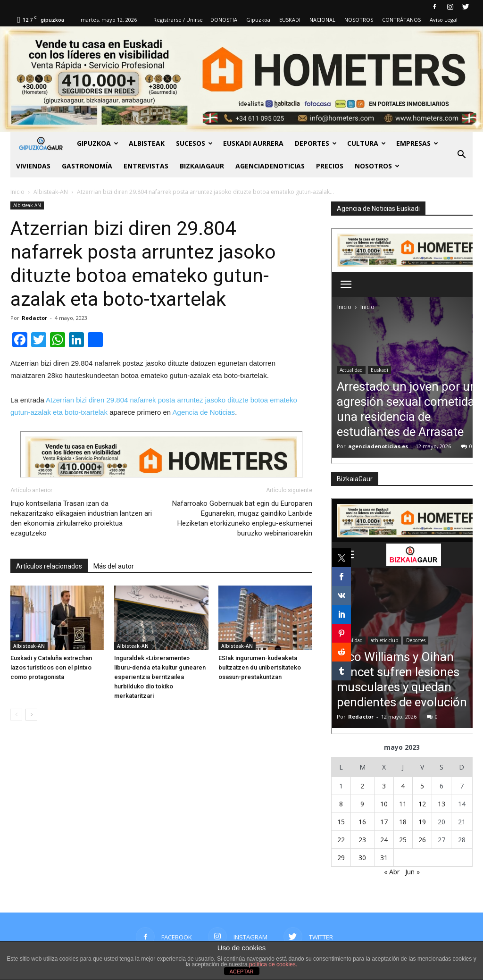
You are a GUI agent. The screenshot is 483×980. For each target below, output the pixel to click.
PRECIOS (330, 166)
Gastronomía (87, 166)
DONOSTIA (224, 20)
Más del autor (114, 566)
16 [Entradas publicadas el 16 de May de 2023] (362, 822)
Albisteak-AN (27, 205)
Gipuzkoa (258, 20)
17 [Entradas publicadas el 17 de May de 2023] (384, 822)
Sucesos (194, 143)
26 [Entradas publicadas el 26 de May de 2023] (422, 840)
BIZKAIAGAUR (202, 166)
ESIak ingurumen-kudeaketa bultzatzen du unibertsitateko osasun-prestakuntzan (260, 667)
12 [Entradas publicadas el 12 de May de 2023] (422, 804)
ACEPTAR (241, 972)
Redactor (34, 318)
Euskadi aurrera (253, 143)
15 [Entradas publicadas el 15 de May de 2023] (341, 822)
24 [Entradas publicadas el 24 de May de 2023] (384, 840)
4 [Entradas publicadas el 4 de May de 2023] (403, 786)
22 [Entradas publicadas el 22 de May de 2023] (341, 840)
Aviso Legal (444, 20)
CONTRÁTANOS (401, 20)
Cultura (366, 143)
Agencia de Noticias (204, 412)
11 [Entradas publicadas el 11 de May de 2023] (403, 804)
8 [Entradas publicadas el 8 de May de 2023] (341, 804)
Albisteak (147, 143)
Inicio (17, 192)
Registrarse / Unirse (178, 20)
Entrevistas (146, 166)
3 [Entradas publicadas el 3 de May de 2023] (384, 786)
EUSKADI (290, 20)
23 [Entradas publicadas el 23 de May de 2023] (362, 840)
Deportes (316, 143)
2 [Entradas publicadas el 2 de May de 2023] (362, 786)
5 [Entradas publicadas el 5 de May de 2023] (422, 786)
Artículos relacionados (49, 566)
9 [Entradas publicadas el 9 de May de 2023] (362, 804)
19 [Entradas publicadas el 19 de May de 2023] (422, 822)
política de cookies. (273, 964)
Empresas (417, 143)
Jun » (412, 872)
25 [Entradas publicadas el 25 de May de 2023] (403, 840)
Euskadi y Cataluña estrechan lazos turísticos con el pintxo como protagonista (51, 667)
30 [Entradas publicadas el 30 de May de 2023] (362, 858)
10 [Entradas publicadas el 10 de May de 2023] (384, 804)
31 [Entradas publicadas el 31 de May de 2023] (384, 858)
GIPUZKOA (98, 143)
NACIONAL (322, 20)
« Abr (392, 872)
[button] (461, 155)
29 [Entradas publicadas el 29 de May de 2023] (341, 858)
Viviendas (33, 166)
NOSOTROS (359, 20)
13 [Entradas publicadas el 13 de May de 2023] (441, 804)
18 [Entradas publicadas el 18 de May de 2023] (403, 822)
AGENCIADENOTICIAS (270, 166)
